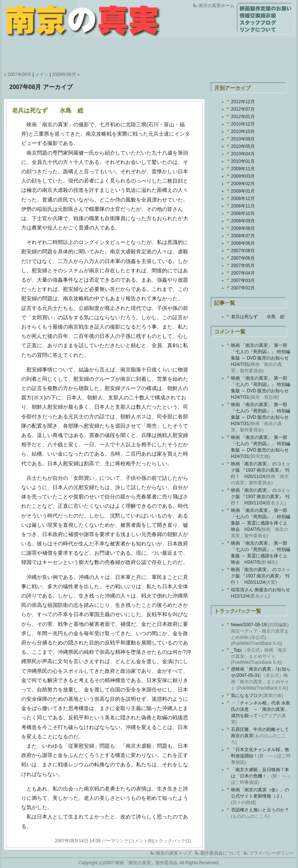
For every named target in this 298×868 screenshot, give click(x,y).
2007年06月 (243, 258)
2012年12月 (243, 102)
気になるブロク (247, 696)
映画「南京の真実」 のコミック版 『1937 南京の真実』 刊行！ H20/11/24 (261, 470)
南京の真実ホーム (216, 6)
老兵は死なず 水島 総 (48, 110)
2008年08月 (243, 228)
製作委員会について (221, 853)
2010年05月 (243, 146)
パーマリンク (115, 841)
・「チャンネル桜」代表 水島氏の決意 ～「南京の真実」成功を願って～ (261, 709)
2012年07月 (243, 109)
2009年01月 (243, 191)
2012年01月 (243, 117)
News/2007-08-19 (249, 625)
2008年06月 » (66, 75)
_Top (236, 650)
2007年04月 (243, 273)
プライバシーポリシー (272, 853)
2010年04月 (243, 154)
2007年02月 (243, 288)
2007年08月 (243, 251)
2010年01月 (243, 161)
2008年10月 (243, 213)
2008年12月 (243, 199)
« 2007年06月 (18, 75)
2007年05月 (243, 266)
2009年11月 (243, 169)
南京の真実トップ (174, 853)
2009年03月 (243, 176)
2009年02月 (243, 184)
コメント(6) (142, 841)
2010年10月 (243, 132)
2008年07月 (243, 236)
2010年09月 (243, 139)
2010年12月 (243, 124)
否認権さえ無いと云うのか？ (260, 810)
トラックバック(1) (173, 841)
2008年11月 (243, 206)
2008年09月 (243, 221)
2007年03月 (243, 281)
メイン (42, 75)
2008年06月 (243, 243)
